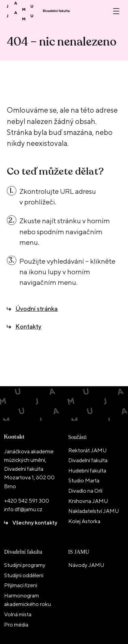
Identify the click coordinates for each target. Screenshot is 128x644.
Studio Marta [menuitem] (84, 481)
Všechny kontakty (35, 523)
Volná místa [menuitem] (18, 614)
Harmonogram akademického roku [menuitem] (27, 600)
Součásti (77, 437)
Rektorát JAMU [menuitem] (87, 450)
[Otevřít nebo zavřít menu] (116, 11)
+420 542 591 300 (27, 501)
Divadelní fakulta (23, 552)
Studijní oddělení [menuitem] (24, 575)
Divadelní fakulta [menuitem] (88, 460)
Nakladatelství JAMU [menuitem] (94, 511)
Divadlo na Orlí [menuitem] (85, 491)
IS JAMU (79, 552)
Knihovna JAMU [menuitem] (88, 501)
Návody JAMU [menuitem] (86, 565)
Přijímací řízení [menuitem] (21, 585)
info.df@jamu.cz (23, 509)
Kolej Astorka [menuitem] (84, 521)
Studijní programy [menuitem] (25, 565)
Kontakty (28, 326)
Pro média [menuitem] (16, 625)
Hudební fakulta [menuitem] (87, 471)
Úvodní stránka (37, 309)
